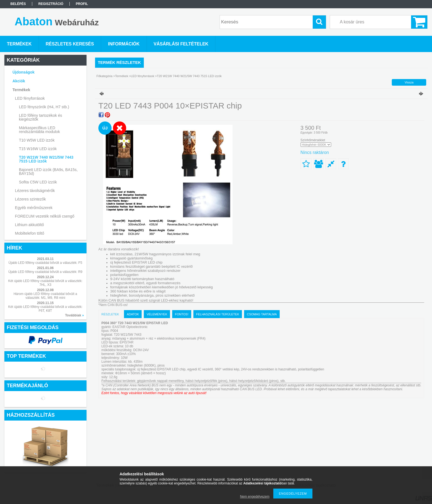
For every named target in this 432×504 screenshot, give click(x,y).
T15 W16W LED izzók (38, 149)
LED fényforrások (143, 76)
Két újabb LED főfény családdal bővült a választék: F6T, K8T (45, 309)
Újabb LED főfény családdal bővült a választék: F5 (45, 263)
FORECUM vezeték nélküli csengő (45, 216)
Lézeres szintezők (30, 199)
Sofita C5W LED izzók (38, 182)
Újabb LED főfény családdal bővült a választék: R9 (45, 272)
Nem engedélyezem (255, 497)
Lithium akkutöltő (29, 225)
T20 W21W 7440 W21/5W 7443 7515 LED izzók (46, 159)
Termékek (122, 76)
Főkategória (104, 76)
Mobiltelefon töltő (29, 233)
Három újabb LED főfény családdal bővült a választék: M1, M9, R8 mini (45, 296)
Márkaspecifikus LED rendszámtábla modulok (40, 130)
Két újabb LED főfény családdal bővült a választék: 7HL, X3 (45, 283)
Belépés (18, 4)
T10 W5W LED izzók (37, 140)
